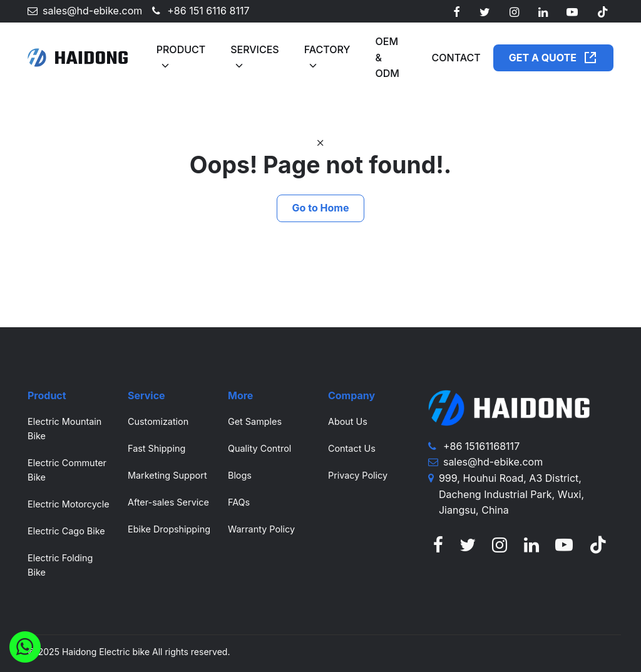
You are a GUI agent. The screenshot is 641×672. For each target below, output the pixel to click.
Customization (158, 421)
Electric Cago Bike (66, 531)
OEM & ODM (387, 57)
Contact (456, 58)
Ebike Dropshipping (169, 529)
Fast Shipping (156, 448)
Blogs (240, 475)
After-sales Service (168, 502)
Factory (327, 49)
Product (181, 49)
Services (255, 49)
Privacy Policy (358, 475)
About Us (348, 421)
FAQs (239, 502)
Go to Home (321, 208)
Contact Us (352, 448)
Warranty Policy (261, 529)
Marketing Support (167, 475)
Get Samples (255, 421)
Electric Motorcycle (69, 504)
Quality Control (259, 448)
